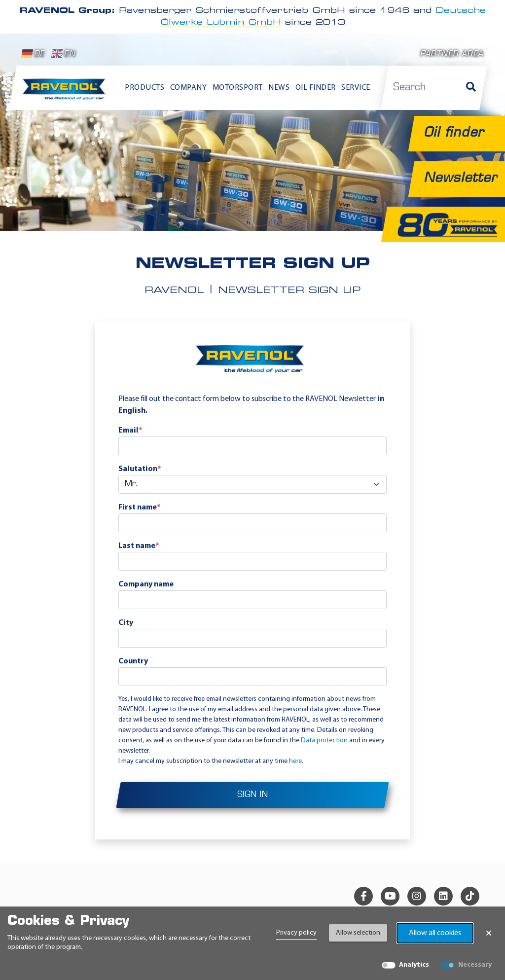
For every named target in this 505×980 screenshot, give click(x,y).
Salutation (140, 469)
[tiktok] (470, 896)
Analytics (414, 965)
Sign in (253, 795)
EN (63, 54)
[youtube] (390, 896)
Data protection (324, 741)
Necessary (475, 965)
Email (130, 431)
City (126, 623)
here (295, 761)
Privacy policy (296, 933)
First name (140, 508)
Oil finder (316, 88)
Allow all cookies (435, 933)
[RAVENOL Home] (66, 92)
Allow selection (358, 933)
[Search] (471, 88)
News (279, 88)
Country (133, 661)
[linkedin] (443, 896)
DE (33, 54)
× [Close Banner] (489, 933)
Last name (139, 546)
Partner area (452, 54)
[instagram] (417, 896)
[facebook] (363, 896)
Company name (146, 584)
